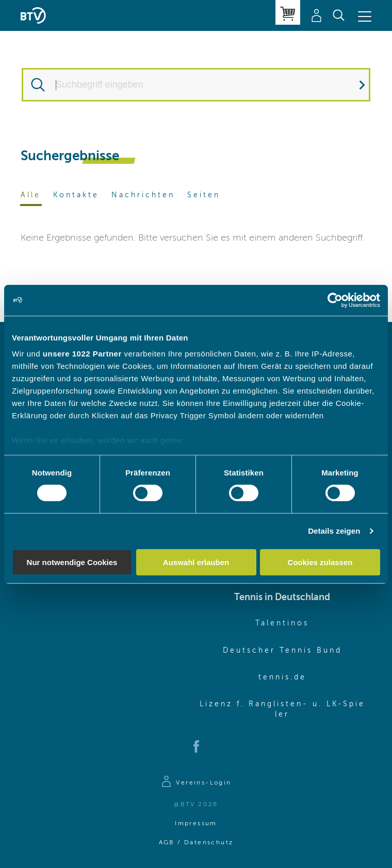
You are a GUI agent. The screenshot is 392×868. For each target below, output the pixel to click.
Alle (31, 195)
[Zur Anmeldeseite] (196, 783)
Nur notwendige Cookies (72, 562)
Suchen (354, 85)
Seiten (204, 195)
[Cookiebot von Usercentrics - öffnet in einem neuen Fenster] (335, 300)
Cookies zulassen (320, 562)
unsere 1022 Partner (82, 354)
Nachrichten (143, 195)
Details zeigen (334, 531)
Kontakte (76, 195)
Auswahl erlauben (196, 562)
